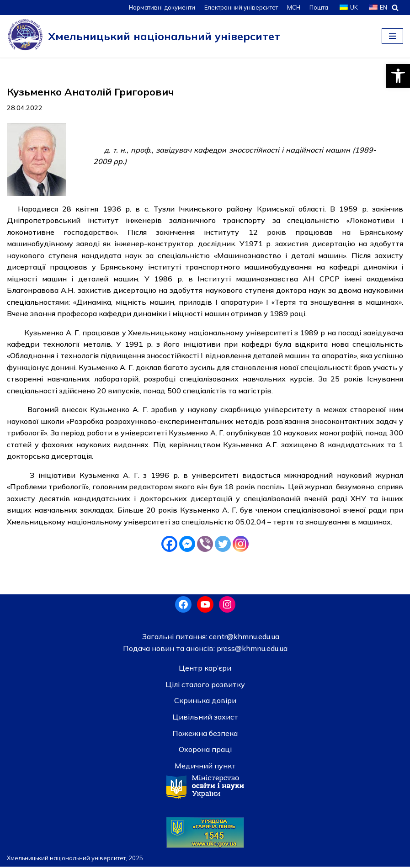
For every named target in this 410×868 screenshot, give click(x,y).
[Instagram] (241, 545)
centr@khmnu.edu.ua (243, 638)
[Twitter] (223, 545)
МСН (293, 7)
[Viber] (205, 545)
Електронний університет (240, 7)
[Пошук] (395, 8)
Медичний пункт (205, 767)
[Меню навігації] (392, 36)
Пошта (319, 7)
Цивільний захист (205, 718)
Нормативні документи (161, 7)
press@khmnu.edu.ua (251, 650)
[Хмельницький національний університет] (144, 36)
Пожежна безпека (205, 735)
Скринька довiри (205, 702)
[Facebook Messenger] (187, 545)
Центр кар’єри (205, 670)
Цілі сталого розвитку (205, 686)
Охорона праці (205, 751)
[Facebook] (169, 545)
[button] (398, 76)
